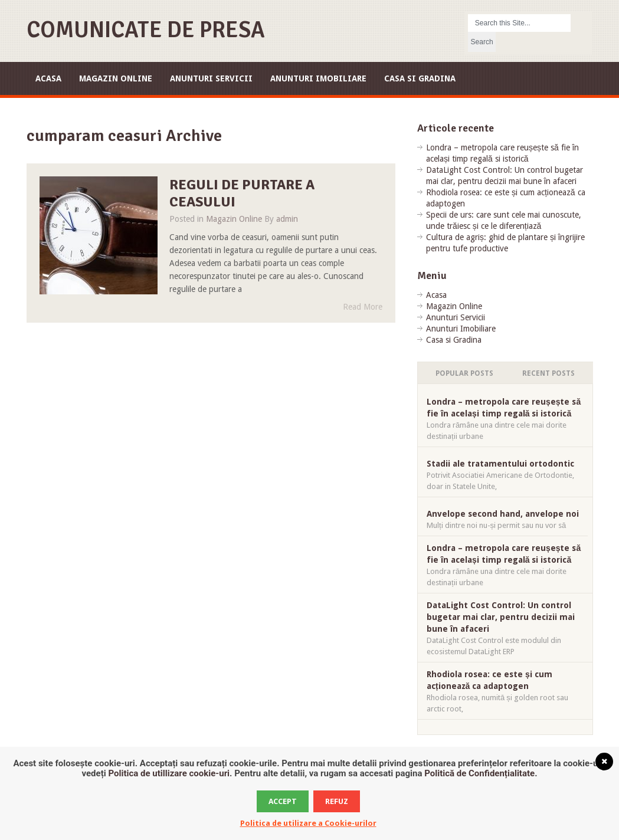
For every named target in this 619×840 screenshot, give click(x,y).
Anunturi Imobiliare (318, 78)
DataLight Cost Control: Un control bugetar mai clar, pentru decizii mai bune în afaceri (501, 617)
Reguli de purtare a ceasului (242, 193)
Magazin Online (116, 78)
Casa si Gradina (420, 78)
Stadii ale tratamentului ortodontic (500, 464)
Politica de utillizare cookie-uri (169, 773)
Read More (363, 307)
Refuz (337, 801)
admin (287, 219)
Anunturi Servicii (211, 78)
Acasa (48, 78)
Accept (283, 801)
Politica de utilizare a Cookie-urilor (308, 823)
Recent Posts (548, 373)
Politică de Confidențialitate (479, 773)
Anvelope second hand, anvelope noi (503, 514)
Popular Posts (464, 373)
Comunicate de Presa (146, 30)
